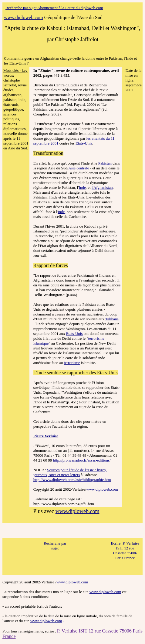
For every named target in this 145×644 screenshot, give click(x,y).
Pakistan (105, 163)
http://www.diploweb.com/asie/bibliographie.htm (72, 480)
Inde (82, 187)
